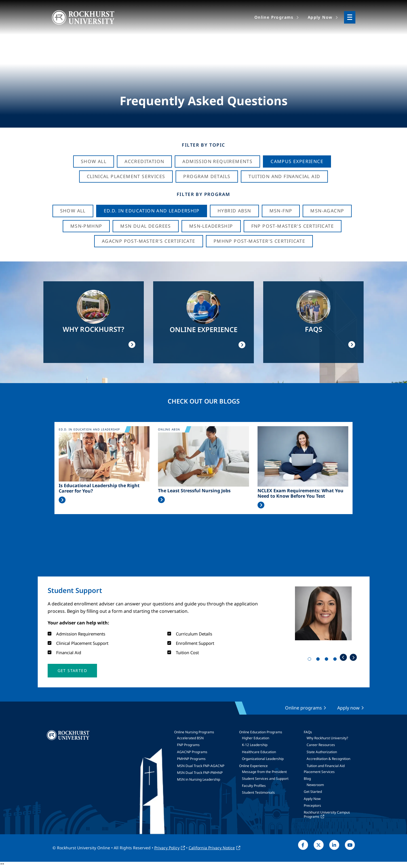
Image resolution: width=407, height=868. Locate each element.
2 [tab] (319, 660)
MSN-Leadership (211, 226)
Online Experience (253, 766)
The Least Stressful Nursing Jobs (194, 491)
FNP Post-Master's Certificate (293, 226)
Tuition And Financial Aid (284, 176)
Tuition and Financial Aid (326, 766)
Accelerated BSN (190, 738)
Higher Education (256, 738)
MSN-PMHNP (86, 226)
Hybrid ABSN (234, 211)
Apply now (348, 708)
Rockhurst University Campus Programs (327, 814)
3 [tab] (328, 660)
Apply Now (312, 799)
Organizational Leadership (263, 759)
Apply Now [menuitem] (320, 17)
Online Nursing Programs (194, 732)
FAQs (308, 732)
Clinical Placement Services (126, 176)
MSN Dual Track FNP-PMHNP (200, 773)
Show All (94, 161)
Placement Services (319, 772)
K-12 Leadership (255, 745)
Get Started (313, 792)
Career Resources (321, 745)
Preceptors (312, 805)
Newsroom (315, 785)
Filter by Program (203, 194)
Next (353, 657)
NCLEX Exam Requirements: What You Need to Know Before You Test (300, 493)
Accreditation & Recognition (328, 759)
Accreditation (144, 161)
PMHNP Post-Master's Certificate (259, 241)
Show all (73, 211)
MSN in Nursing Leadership (199, 779)
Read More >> (62, 500)
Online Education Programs (261, 732)
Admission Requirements (217, 161)
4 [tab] (336, 660)
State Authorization (322, 752)
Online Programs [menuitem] (274, 17)
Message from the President (264, 772)
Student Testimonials (258, 792)
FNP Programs (188, 745)
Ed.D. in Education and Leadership (152, 211)
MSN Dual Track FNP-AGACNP (201, 766)
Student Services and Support (265, 779)
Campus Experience (297, 161)
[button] (72, 671)
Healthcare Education (259, 752)
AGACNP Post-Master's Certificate (149, 241)
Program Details (207, 176)
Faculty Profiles (254, 786)
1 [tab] (311, 660)
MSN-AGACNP (327, 211)
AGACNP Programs (192, 752)
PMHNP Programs (191, 759)
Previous (343, 657)
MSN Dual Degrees (145, 226)
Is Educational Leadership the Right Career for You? (99, 488)
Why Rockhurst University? (327, 738)
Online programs (303, 708)
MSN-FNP (281, 211)
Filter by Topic (203, 145)
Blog (307, 779)
